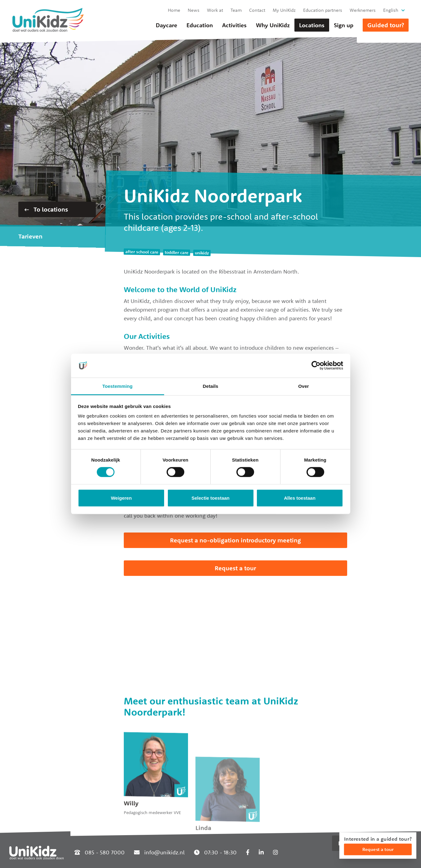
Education (200, 25)
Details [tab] (211, 386)
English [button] (391, 10)
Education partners (323, 10)
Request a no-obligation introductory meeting (235, 540)
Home (174, 10)
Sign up (344, 25)
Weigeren (121, 498)
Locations (312, 25)
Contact (257, 10)
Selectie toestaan (211, 498)
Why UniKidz (273, 25)
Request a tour (235, 568)
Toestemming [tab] (118, 386)
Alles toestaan (300, 498)
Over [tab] (304, 386)
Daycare (166, 25)
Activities (234, 25)
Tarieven (30, 236)
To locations (46, 209)
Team (236, 10)
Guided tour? (386, 25)
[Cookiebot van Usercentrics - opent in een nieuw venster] (316, 366)
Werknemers (363, 10)
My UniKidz (284, 10)
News (194, 10)
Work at (215, 10)
